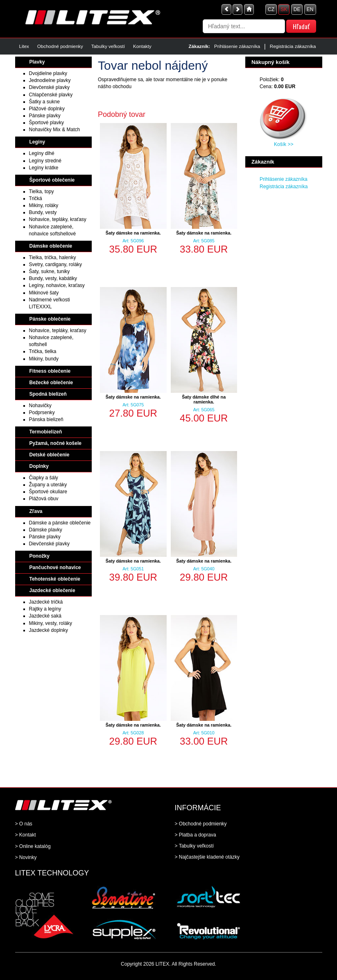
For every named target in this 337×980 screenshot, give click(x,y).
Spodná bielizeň (48, 394)
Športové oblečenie (52, 180)
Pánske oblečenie (50, 319)
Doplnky (39, 466)
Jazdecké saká (45, 616)
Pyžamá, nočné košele (55, 443)
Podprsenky (42, 413)
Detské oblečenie (50, 455)
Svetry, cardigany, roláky (56, 264)
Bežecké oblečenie (51, 383)
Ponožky (40, 556)
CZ (271, 9)
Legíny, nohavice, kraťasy (57, 285)
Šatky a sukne (44, 102)
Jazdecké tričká (46, 602)
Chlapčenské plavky (51, 95)
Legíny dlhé (42, 153)
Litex (24, 46)
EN (310, 9)
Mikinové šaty (44, 293)
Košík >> (284, 144)
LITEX (162, 964)
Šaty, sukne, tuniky (50, 271)
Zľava (36, 511)
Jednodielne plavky (50, 80)
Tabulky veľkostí (108, 46)
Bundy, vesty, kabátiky (53, 278)
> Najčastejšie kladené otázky (207, 857)
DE (297, 9)
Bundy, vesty (43, 212)
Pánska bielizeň (46, 419)
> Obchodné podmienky (201, 824)
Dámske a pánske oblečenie (60, 523)
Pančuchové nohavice (55, 567)
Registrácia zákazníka (293, 46)
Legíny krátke (44, 168)
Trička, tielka (43, 351)
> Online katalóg (33, 846)
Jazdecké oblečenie (52, 590)
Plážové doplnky (47, 109)
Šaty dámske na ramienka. (133, 233)
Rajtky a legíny (45, 609)
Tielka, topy (42, 191)
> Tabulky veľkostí (195, 846)
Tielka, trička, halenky (53, 258)
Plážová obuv (44, 499)
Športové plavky (46, 123)
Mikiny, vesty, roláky (51, 623)
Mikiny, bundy (44, 359)
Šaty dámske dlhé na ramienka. (204, 399)
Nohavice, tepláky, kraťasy (58, 219)
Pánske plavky (45, 116)
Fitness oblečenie (50, 371)
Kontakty (142, 46)
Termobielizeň (46, 432)
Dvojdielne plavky (48, 73)
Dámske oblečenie (51, 246)
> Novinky (26, 857)
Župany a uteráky (48, 485)
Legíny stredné (45, 161)
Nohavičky (40, 406)
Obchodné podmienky (60, 46)
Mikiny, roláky (44, 205)
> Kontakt (26, 835)
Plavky (37, 62)
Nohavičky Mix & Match (55, 130)
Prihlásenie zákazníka (237, 46)
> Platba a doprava (196, 835)
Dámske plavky (46, 530)
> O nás (24, 824)
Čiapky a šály (44, 478)
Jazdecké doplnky (49, 630)
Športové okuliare (48, 492)
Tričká (36, 198)
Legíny (37, 142)
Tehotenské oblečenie (55, 579)
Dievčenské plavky (49, 87)
